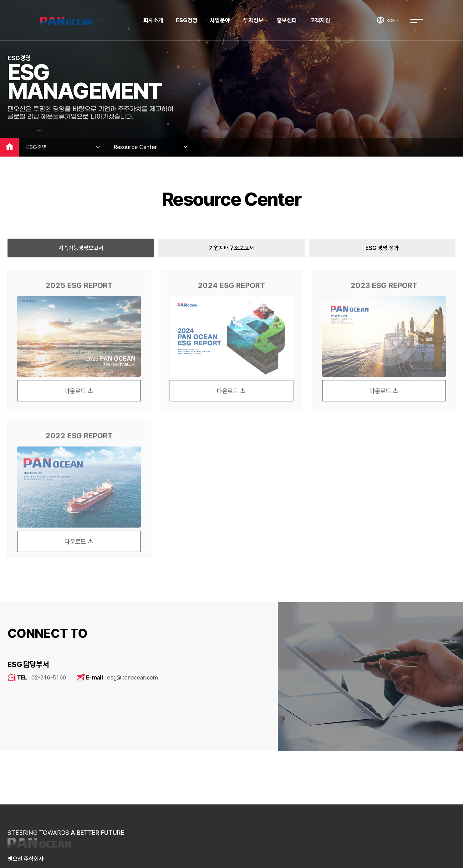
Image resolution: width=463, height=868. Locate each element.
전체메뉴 (417, 21)
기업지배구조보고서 (232, 248)
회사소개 (153, 20)
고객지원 (320, 20)
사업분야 (220, 20)
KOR (393, 20)
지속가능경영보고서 (81, 248)
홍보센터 (287, 20)
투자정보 (253, 20)
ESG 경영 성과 (382, 248)
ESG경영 (187, 20)
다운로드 (79, 396)
